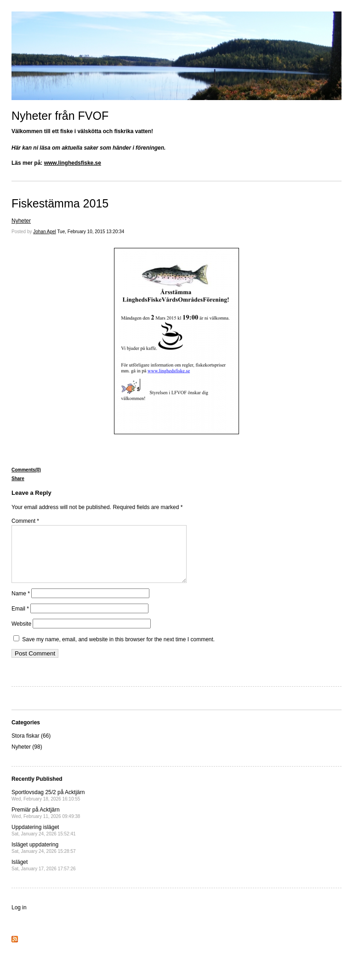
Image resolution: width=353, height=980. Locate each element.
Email (20, 620)
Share (18, 479)
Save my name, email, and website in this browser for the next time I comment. (118, 650)
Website (21, 635)
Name (21, 605)
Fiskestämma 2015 (60, 203)
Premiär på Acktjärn (46, 824)
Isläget (44, 876)
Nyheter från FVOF (60, 116)
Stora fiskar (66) (31, 747)
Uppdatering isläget (44, 841)
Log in (19, 918)
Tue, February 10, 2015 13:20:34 (91, 232)
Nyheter (21, 221)
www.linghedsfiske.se (73, 163)
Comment (25, 521)
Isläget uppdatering (44, 859)
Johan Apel (45, 232)
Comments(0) (26, 470)
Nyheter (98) (27, 758)
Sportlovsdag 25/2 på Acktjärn (48, 806)
